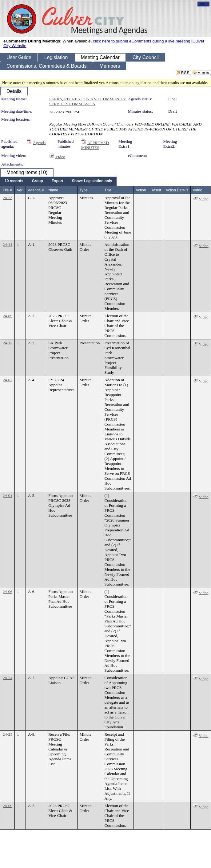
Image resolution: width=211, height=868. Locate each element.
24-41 (8, 244)
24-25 (8, 734)
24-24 (8, 678)
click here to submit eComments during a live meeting (141, 41)
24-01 (8, 496)
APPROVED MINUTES (95, 145)
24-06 (8, 592)
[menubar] (58, 181)
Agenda (39, 143)
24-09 (8, 316)
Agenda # (36, 190)
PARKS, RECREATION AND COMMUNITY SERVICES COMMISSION (88, 101)
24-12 (8, 343)
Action (141, 190)
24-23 (8, 198)
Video (60, 157)
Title (108, 190)
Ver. (20, 190)
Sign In (203, 4)
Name (53, 190)
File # (7, 190)
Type (84, 190)
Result (156, 190)
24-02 (8, 380)
